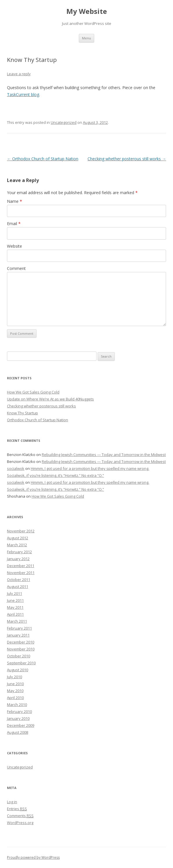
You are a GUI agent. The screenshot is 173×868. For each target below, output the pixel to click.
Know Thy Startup (22, 413)
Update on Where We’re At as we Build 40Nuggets (50, 399)
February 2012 (19, 552)
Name (14, 201)
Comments (20, 816)
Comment (16, 268)
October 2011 (19, 580)
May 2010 (15, 691)
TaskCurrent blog (23, 94)
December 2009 (21, 725)
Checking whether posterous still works (127, 159)
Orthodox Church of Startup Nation (43, 159)
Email (14, 224)
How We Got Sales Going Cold (33, 392)
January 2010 (18, 718)
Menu (86, 38)
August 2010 (18, 670)
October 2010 (19, 656)
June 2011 (15, 600)
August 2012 (18, 538)
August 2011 (18, 586)
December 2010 (21, 642)
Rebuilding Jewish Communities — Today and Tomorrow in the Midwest (104, 455)
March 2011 (17, 621)
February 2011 (19, 628)
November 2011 (21, 573)
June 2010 (15, 684)
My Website (87, 11)
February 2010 (19, 711)
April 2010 (15, 698)
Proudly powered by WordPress (33, 857)
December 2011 (21, 566)
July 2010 (14, 677)
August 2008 (18, 732)
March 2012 (17, 545)
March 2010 (17, 705)
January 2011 (18, 635)
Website (14, 246)
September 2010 (21, 663)
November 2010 (21, 649)
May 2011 (15, 607)
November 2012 (21, 531)
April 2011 (15, 614)
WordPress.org (20, 823)
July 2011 (14, 593)
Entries (17, 809)
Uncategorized (64, 122)
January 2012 (18, 559)
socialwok (16, 468)
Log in (12, 802)
